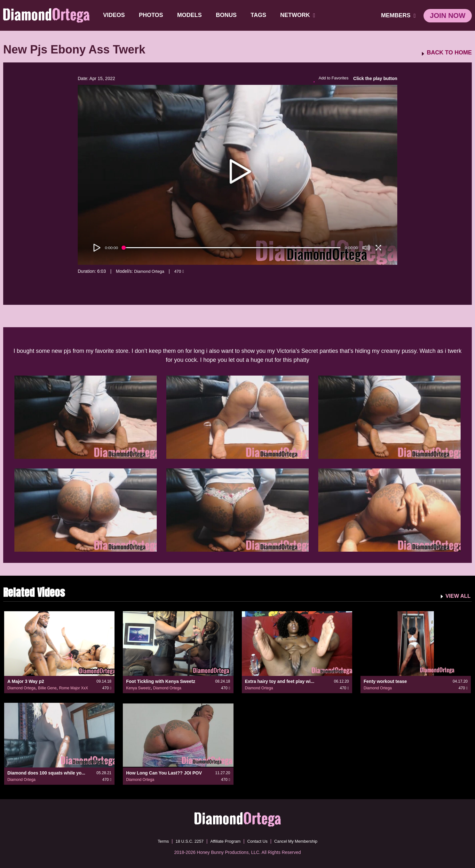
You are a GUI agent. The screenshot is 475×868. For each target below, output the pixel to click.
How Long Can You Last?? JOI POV (164, 773)
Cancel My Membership (300, 841)
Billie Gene (47, 688)
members (398, 15)
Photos (152, 15)
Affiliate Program (224, 841)
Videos (115, 15)
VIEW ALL (457, 596)
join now (448, 16)
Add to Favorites (329, 79)
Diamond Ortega (150, 271)
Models (190, 15)
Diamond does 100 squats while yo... (46, 773)
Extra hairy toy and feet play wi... (280, 681)
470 (182, 271)
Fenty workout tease (385, 681)
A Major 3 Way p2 (26, 681)
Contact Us (259, 841)
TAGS (259, 15)
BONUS (227, 15)
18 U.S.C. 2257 (186, 841)
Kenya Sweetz (138, 688)
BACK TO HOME (449, 53)
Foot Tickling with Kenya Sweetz (161, 681)
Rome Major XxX (74, 688)
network (298, 15)
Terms (157, 841)
